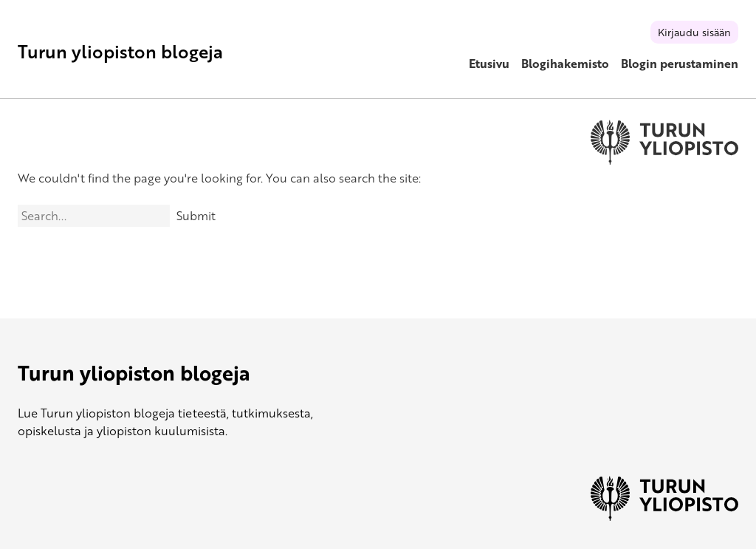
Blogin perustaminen (680, 64)
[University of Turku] (664, 516)
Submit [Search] (196, 216)
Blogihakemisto (565, 64)
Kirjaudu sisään (694, 32)
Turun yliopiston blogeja (120, 51)
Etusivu (489, 64)
